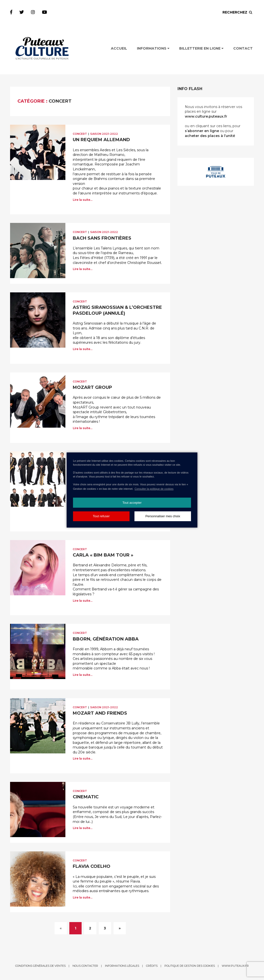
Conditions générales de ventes (40, 966)
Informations (153, 48)
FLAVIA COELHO (92, 866)
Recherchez (238, 12)
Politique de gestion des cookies (190, 966)
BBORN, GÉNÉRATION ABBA (106, 639)
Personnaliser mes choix (163, 516)
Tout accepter (132, 503)
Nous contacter (85, 966)
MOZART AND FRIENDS (100, 713)
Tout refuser (101, 516)
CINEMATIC (86, 797)
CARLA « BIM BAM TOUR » (103, 555)
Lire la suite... (83, 200)
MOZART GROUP (92, 387)
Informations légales (122, 966)
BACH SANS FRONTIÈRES (102, 238)
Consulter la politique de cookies (154, 489)
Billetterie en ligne (201, 48)
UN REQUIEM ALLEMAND (101, 140)
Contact (243, 48)
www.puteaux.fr (235, 966)
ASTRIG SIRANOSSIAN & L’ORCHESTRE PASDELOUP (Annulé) (117, 310)
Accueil (119, 48)
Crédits (152, 966)
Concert (80, 134)
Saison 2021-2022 (104, 134)
